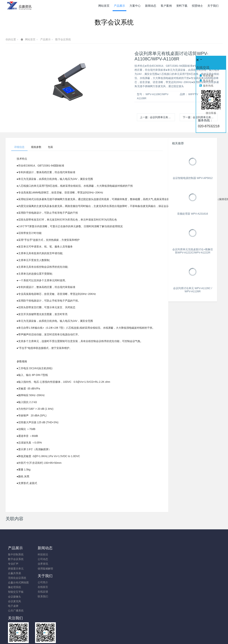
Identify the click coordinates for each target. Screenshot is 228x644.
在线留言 (67, 560)
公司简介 (67, 555)
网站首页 (104, 6)
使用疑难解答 (43, 569)
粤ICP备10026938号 (114, 631)
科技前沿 (40, 555)
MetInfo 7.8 (108, 636)
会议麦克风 (14, 602)
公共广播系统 (16, 611)
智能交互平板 (16, 593)
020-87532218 (185, 557)
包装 (55, 148)
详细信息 (20, 148)
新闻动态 (42, 549)
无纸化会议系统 (17, 579)
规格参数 (39, 148)
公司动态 (40, 560)
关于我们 (70, 549)
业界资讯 (40, 565)
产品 (68, 214)
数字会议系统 (63, 39)
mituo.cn (136, 636)
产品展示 (45, 39)
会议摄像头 (14, 597)
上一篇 (157, 117)
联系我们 (67, 569)
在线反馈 (67, 565)
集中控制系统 (16, 555)
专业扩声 (13, 565)
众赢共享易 (14, 574)
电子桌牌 (13, 607)
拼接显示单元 (16, 569)
